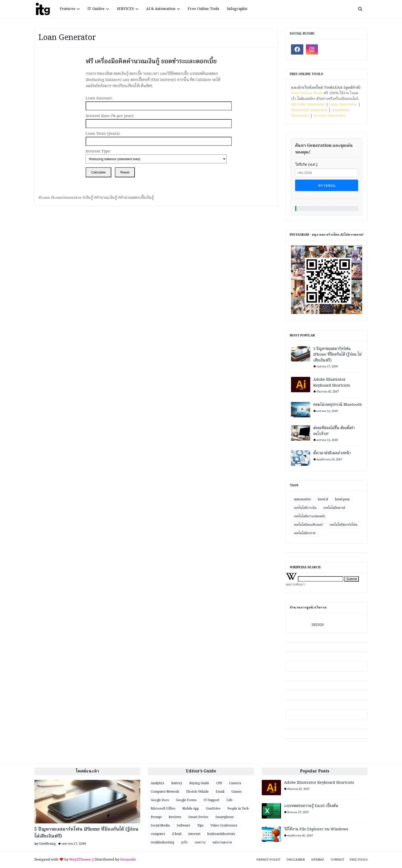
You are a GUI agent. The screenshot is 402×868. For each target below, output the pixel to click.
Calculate (98, 172)
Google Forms (186, 800)
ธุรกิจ (184, 843)
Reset (125, 172)
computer (158, 834)
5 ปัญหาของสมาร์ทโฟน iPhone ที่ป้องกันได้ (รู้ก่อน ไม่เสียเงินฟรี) (338, 355)
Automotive (302, 499)
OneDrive (213, 809)
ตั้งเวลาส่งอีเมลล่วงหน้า (332, 453)
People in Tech (238, 809)
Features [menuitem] (67, 9)
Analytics (158, 783)
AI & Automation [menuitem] (161, 9)
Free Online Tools (307, 93)
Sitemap (318, 860)
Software (183, 826)
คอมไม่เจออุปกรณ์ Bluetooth (338, 405)
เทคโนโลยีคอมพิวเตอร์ (308, 525)
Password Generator (309, 110)
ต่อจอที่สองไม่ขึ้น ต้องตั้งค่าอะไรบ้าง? (334, 431)
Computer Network (165, 792)
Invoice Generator (330, 116)
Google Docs (160, 800)
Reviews (175, 817)
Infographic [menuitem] (237, 9)
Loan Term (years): (103, 134)
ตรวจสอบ (327, 185)
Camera (235, 783)
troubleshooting (162, 843)
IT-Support (212, 800)
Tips (200, 826)
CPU (219, 783)
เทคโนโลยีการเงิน (305, 508)
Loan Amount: (99, 98)
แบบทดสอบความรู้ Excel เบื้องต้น (311, 806)
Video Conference (224, 826)
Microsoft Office (163, 809)
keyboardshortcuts (221, 834)
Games (237, 792)
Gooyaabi (128, 860)
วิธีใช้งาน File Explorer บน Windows (316, 829)
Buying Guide (199, 783)
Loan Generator (343, 105)
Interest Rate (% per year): (110, 116)
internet (194, 834)
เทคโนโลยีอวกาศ (305, 533)
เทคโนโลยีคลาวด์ (334, 508)
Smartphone (225, 817)
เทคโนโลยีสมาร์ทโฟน (344, 525)
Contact (338, 860)
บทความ (200, 843)
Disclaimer (296, 860)
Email (220, 792)
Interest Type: (98, 151)
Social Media (160, 826)
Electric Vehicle (197, 792)
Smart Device (198, 817)
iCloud (177, 834)
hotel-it (323, 499)
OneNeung (47, 844)
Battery (177, 783)
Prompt (156, 817)
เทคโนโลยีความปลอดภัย (309, 516)
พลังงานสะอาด (222, 843)
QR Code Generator (308, 105)
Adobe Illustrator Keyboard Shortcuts (332, 383)
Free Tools (359, 860)
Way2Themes (80, 860)
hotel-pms (342, 499)
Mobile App (191, 809)
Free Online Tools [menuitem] (203, 9)
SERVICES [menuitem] (125, 9)
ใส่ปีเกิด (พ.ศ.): (307, 164)
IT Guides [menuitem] (96, 9)
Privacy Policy (268, 860)
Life (229, 800)
